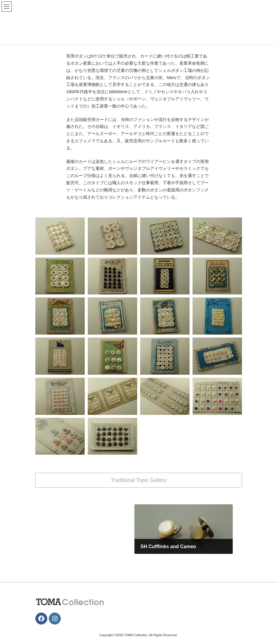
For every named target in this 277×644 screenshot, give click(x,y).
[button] (139, 480)
